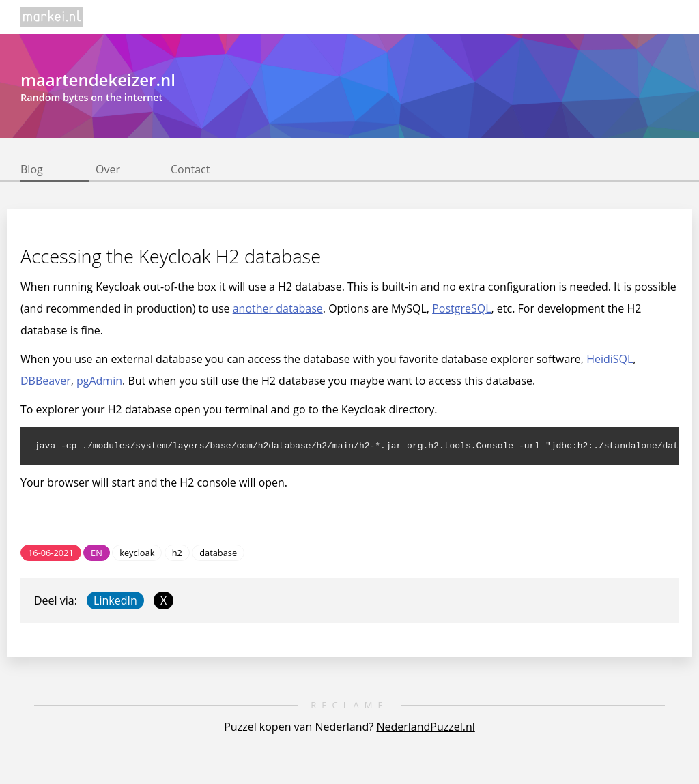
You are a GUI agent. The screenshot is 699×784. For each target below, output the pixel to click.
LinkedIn (115, 602)
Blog (32, 169)
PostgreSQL (461, 308)
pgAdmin (99, 381)
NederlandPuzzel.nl (425, 729)
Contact (190, 169)
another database (278, 308)
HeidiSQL (610, 359)
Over (108, 169)
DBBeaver (46, 381)
